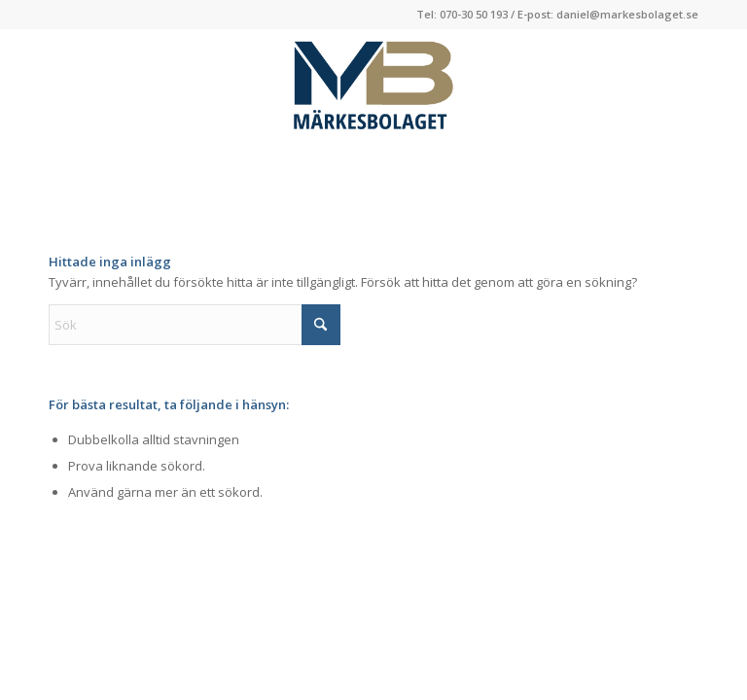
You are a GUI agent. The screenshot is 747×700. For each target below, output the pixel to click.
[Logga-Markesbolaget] (373, 87)
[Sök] (195, 325)
